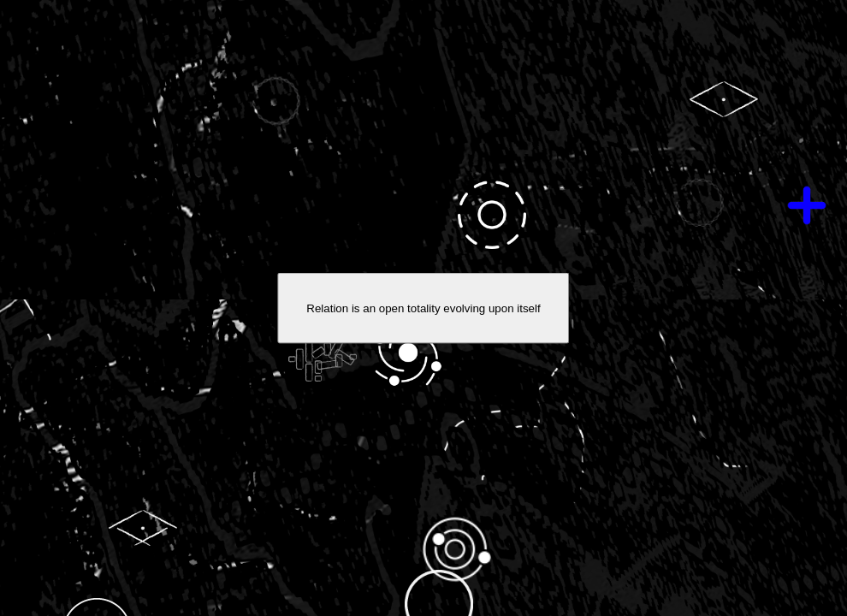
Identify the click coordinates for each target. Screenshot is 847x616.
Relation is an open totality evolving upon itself (423, 308)
